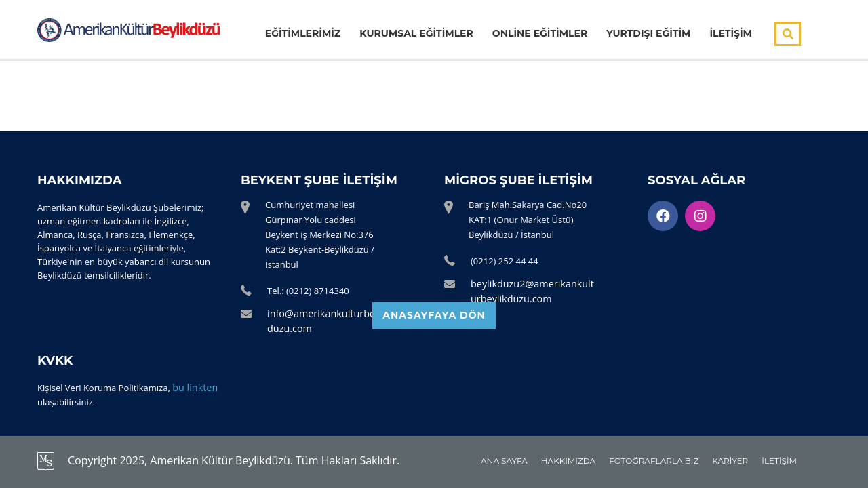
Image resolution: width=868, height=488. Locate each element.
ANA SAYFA (504, 461)
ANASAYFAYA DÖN (434, 325)
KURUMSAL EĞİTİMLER (416, 34)
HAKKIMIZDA (568, 461)
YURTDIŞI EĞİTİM (648, 34)
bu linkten (193, 388)
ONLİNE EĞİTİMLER (540, 34)
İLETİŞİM (731, 34)
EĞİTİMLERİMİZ (303, 34)
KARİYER (730, 461)
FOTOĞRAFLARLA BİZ (654, 461)
